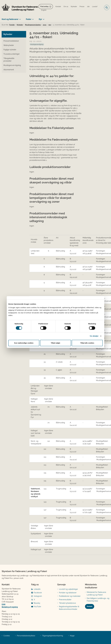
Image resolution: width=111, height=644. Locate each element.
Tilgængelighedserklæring (53, 636)
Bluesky (37, 603)
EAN (4, 604)
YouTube (37, 607)
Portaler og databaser (68, 593)
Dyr (40, 19)
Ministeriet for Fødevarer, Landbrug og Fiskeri (97, 594)
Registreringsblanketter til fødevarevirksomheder (69, 608)
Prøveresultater (65, 600)
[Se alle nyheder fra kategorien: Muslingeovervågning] (37, 44)
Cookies (7, 636)
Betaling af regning (10, 607)
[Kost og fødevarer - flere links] (20, 18)
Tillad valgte (55, 343)
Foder (29, 19)
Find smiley (44, 7)
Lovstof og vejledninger (68, 589)
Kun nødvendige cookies (24, 343)
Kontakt (90, 606)
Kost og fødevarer (10, 19)
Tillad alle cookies (87, 343)
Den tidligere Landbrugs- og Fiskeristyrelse (98, 600)
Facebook (38, 593)
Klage (72, 636)
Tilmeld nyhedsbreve (67, 603)
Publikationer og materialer (70, 596)
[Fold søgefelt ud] (107, 8)
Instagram (38, 596)
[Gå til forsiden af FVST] (19, 8)
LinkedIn (37, 589)
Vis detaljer (94, 336)
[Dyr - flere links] (43, 18)
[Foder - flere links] (32, 18)
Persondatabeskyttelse (26, 636)
